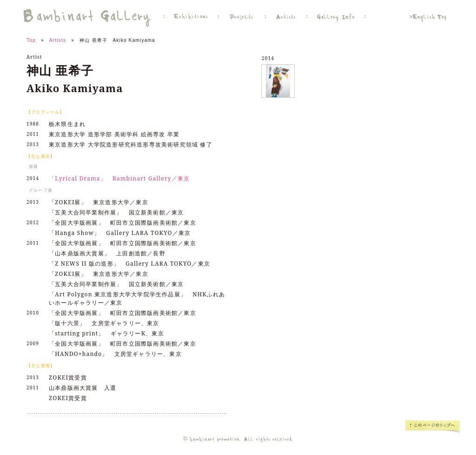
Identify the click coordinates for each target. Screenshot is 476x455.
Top (31, 40)
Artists (58, 40)
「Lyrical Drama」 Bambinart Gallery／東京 (119, 178)
